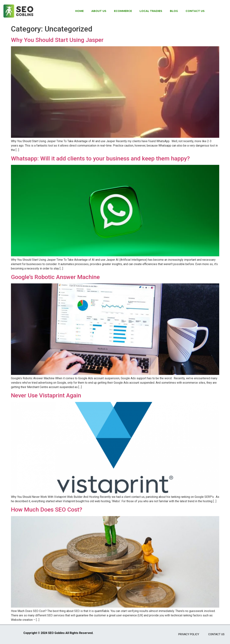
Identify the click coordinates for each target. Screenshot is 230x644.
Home (79, 11)
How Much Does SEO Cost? (47, 510)
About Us (99, 11)
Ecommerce (123, 11)
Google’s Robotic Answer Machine (55, 277)
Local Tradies (151, 11)
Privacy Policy (189, 634)
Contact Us (195, 11)
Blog (174, 11)
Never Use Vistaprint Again (46, 395)
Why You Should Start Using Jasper (57, 40)
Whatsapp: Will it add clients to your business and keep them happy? (100, 158)
